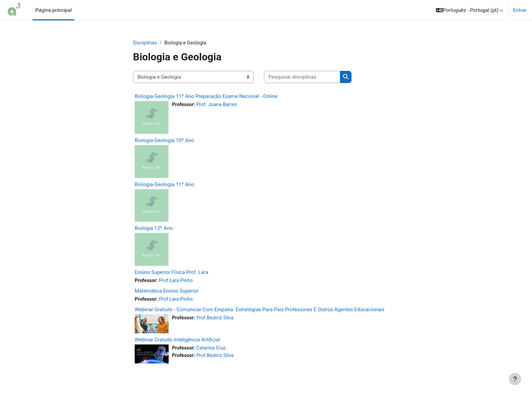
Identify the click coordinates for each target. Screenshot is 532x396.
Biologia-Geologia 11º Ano (164, 184)
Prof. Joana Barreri (218, 105)
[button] (470, 10)
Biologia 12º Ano (154, 229)
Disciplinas (145, 43)
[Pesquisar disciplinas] (302, 77)
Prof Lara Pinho (177, 281)
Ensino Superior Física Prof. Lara (172, 273)
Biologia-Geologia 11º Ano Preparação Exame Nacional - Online (206, 97)
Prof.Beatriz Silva (216, 319)
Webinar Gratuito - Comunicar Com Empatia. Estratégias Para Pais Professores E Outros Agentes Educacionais (260, 310)
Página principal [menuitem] (53, 10)
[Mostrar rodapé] (515, 379)
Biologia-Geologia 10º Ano (164, 141)
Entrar (520, 10)
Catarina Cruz (212, 349)
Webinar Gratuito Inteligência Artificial (177, 340)
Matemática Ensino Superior (167, 291)
